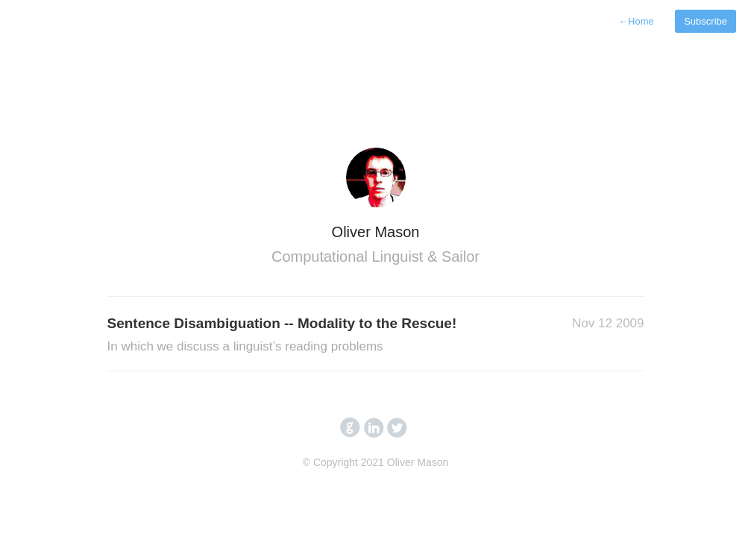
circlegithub (350, 428)
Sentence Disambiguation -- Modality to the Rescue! (282, 336)
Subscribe (706, 21)
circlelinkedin (374, 428)
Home (636, 21)
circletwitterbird (397, 428)
